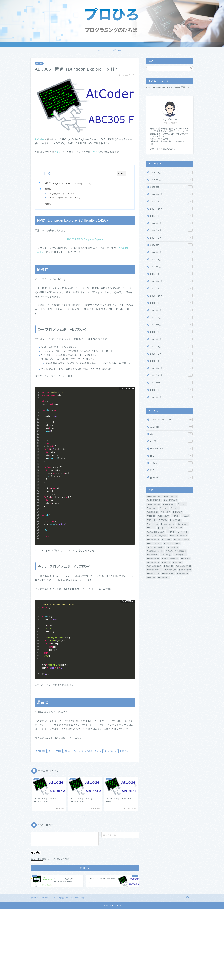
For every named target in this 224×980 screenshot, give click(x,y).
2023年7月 (171, 317)
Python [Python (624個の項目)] (184, 524)
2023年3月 (171, 346)
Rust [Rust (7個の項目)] (152, 528)
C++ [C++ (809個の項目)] (166, 512)
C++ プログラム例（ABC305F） (68, 194)
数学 (171, 470)
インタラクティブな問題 (84, 753)
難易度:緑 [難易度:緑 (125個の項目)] (154, 574)
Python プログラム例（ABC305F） (70, 198)
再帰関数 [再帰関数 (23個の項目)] (154, 555)
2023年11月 (171, 288)
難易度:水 (124, 753)
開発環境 (171, 477)
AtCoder (39, 63)
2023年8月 (171, 310)
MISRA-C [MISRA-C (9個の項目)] (153, 524)
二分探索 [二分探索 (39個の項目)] (174, 547)
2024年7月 (171, 230)
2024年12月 (171, 194)
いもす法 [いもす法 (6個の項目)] (183, 532)
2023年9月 (171, 303)
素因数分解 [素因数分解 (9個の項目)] (154, 562)
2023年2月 (171, 354)
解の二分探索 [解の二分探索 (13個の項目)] (155, 566)
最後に (54, 205)
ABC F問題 (41, 753)
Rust (171, 456)
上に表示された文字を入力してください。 (52, 861)
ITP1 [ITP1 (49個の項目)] (152, 520)
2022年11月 (171, 375)
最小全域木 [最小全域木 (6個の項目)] (154, 559)
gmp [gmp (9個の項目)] (187, 516)
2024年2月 (171, 266)
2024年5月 (171, 245)
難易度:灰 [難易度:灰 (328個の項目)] (186, 570)
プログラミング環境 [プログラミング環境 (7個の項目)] (157, 547)
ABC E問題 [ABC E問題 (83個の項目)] (154, 504)
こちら (58, 152)
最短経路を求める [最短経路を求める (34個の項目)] (171, 559)
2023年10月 (171, 296)
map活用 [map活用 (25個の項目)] (176, 520)
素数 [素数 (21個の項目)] (167, 562)
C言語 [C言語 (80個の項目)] (178, 512)
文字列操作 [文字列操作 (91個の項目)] (181, 555)
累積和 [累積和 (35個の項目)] (178, 562)
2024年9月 (171, 216)
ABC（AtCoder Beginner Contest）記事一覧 (168, 87)
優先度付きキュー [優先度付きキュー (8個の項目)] (156, 551)
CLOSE (121, 174)
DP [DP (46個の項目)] (177, 516)
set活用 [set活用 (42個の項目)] (163, 528)
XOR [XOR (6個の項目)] (172, 532)
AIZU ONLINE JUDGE (171, 419)
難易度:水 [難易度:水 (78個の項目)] (171, 570)
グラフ (99, 753)
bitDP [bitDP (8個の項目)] (176, 508)
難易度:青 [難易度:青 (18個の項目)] (183, 574)
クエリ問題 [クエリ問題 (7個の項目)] (154, 540)
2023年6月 (171, 324)
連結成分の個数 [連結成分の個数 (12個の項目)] (185, 566)
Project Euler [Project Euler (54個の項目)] (168, 524)
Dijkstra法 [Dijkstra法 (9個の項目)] (165, 516)
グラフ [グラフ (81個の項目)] (167, 540)
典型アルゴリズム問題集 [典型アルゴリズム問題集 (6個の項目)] (177, 551)
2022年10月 (171, 382)
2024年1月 (171, 274)
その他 (171, 463)
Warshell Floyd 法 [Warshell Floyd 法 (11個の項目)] (157, 532)
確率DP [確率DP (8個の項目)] (187, 559)
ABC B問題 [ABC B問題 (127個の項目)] (171, 496)
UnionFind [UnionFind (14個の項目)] (177, 528)
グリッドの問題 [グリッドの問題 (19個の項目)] (182, 540)
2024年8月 (171, 223)
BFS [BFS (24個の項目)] (165, 508)
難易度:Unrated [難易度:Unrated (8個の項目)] (155, 570)
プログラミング (111, 753)
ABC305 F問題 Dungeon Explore (85, 241)
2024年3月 (171, 259)
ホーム (102, 50)
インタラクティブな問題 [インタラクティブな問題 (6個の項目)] (158, 536)
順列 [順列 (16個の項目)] (152, 578)
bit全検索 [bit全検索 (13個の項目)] (154, 512)
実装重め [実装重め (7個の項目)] (167, 555)
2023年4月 (171, 339)
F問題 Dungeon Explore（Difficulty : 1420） (74, 183)
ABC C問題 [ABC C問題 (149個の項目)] (155, 500)
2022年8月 (171, 397)
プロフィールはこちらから (163, 149)
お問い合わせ (119, 50)
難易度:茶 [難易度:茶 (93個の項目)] (169, 574)
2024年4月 (171, 252)
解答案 (54, 189)
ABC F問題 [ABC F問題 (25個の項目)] (170, 504)
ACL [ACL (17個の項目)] (183, 504)
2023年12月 (171, 281)
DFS (60, 753)
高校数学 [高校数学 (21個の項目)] (164, 578)
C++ (52, 753)
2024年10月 (171, 209)
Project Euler (171, 448)
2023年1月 (171, 361)
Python (68, 753)
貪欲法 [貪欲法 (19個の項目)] (169, 566)
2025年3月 (171, 172)
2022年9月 (171, 390)
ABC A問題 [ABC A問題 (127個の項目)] (155, 496)
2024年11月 (171, 201)
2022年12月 (171, 368)
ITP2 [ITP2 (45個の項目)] (163, 520)
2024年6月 (171, 238)
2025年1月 (171, 187)
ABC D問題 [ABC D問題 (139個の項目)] (171, 500)
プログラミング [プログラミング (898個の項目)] (173, 543)
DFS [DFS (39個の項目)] (152, 516)
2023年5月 (171, 332)
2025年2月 (171, 179)
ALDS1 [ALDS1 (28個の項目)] (153, 508)
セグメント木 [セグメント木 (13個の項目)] (155, 543)
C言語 (171, 441)
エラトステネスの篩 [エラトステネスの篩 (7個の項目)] (180, 536)
